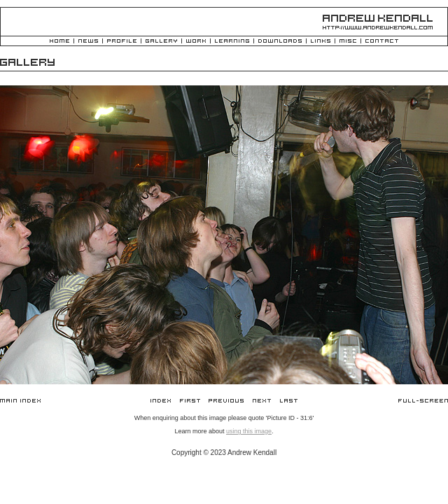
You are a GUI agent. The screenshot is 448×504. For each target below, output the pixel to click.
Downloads (280, 42)
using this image (249, 431)
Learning (232, 42)
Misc (348, 42)
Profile (122, 42)
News (88, 42)
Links (321, 42)
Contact (382, 42)
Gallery (161, 42)
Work (196, 42)
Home (59, 42)
